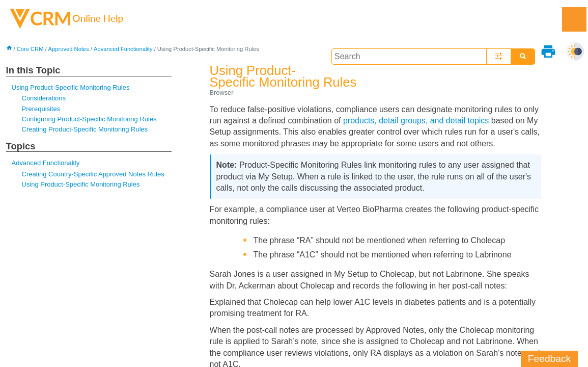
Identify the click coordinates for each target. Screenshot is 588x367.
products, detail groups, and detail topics (416, 121)
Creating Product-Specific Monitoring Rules (85, 129)
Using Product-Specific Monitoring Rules (71, 87)
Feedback (549, 359)
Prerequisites (41, 109)
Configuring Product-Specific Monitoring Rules (89, 119)
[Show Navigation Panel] (574, 19)
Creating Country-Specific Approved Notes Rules (93, 174)
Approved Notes (69, 49)
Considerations (44, 98)
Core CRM (30, 49)
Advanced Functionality (123, 49)
